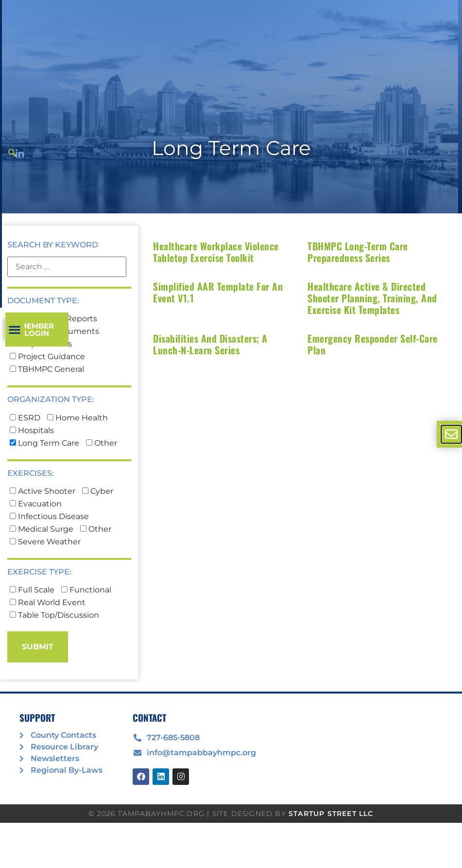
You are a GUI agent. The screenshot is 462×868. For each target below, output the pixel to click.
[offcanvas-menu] (451, 434)
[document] (231, 434)
